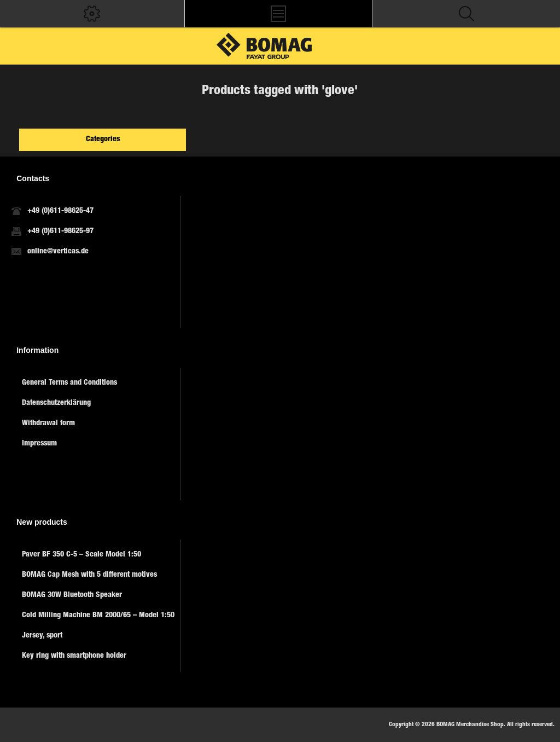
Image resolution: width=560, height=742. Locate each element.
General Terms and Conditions (69, 383)
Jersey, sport (42, 636)
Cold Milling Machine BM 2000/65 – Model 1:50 (98, 616)
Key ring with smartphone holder (74, 656)
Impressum (39, 444)
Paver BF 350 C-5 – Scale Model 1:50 (81, 555)
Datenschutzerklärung (56, 403)
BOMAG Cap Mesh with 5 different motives (89, 575)
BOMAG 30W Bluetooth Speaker (72, 595)
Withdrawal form (48, 424)
